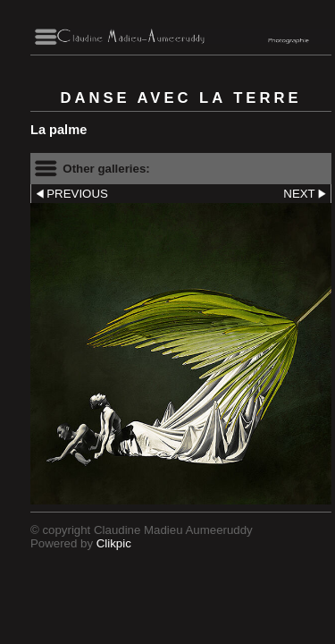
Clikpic (114, 543)
